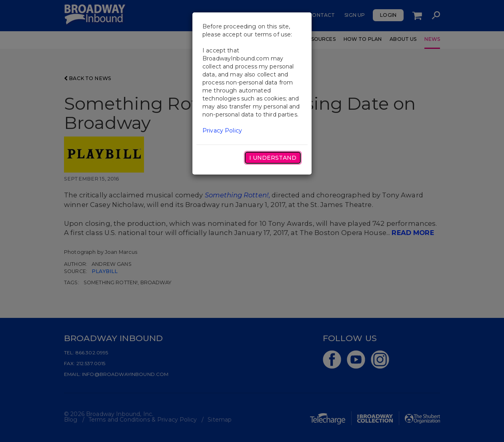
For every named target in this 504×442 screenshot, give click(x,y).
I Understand (273, 158)
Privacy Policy (222, 131)
